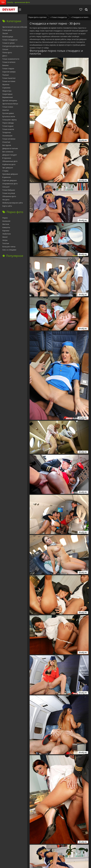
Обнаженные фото (10, 161)
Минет (5, 237)
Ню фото (6, 200)
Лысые (5, 33)
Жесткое (6, 224)
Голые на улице (9, 193)
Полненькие (7, 136)
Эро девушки (8, 168)
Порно (5, 218)
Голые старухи (8, 68)
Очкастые (6, 142)
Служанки (6, 88)
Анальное (6, 221)
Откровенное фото (10, 184)
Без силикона (8, 152)
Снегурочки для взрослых (13, 46)
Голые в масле (8, 129)
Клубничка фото (9, 164)
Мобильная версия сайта (13, 203)
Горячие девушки (9, 180)
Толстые (6, 243)
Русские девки (8, 113)
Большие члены (9, 247)
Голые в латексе (9, 62)
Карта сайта (7, 206)
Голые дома (7, 30)
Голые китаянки (9, 139)
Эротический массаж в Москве (15, 27)
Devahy (9, 9)
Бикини (5, 65)
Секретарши (7, 94)
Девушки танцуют (10, 155)
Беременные (8, 97)
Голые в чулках (9, 43)
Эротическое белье (10, 104)
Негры (5, 240)
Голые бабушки (9, 190)
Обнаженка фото (9, 196)
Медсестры (7, 91)
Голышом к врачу (9, 120)
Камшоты (6, 227)
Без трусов (7, 145)
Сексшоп (6, 187)
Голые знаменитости (11, 59)
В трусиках (7, 158)
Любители (7, 234)
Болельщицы (8, 37)
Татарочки (7, 132)
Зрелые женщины (10, 100)
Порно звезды (8, 123)
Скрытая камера (9, 72)
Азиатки (6, 110)
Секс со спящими (9, 250)
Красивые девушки (10, 174)
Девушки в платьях (10, 148)
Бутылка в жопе (9, 116)
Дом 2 (5, 56)
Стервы (5, 171)
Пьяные (6, 75)
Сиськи (5, 49)
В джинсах (7, 177)
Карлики (6, 231)
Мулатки (6, 84)
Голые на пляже (9, 81)
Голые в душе (8, 126)
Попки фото (7, 53)
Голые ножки (8, 107)
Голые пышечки (9, 78)
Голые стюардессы (10, 40)
